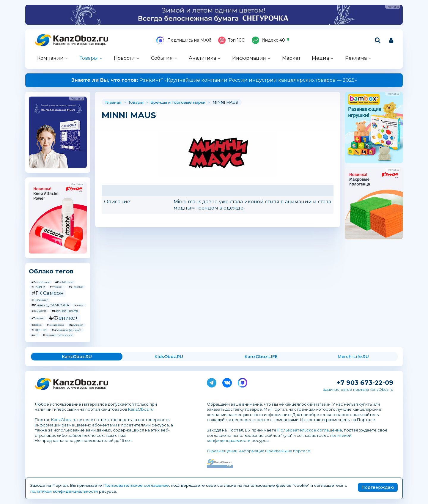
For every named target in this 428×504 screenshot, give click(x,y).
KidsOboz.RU (169, 357)
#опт (34, 335)
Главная (113, 102)
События (162, 58)
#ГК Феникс (40, 300)
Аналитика (202, 58)
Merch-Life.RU (353, 357)
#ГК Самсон (48, 293)
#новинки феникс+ (67, 330)
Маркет (291, 58)
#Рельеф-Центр (65, 311)
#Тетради (38, 318)
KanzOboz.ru (141, 409)
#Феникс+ (64, 318)
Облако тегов (51, 271)
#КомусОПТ (39, 311)
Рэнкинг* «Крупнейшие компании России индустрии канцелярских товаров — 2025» (214, 80)
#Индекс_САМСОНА (50, 305)
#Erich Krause (41, 282)
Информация (249, 58)
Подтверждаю (378, 487)
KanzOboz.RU (77, 357)
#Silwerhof (76, 287)
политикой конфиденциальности (64, 491)
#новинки (39, 330)
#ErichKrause (64, 282)
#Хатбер (37, 325)
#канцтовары (55, 325)
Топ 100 (231, 40)
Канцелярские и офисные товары (80, 44)
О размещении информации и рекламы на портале (259, 451)
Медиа (320, 58)
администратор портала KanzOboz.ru (358, 389)
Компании (50, 58)
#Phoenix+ (57, 287)
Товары (89, 58)
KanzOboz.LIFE (261, 357)
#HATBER (38, 287)
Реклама (356, 58)
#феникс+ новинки (58, 335)
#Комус (79, 305)
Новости (124, 58)
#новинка (76, 325)
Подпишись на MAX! (184, 40)
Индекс (271, 40)
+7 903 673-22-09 (365, 383)
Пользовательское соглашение (310, 430)
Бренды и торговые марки (178, 102)
